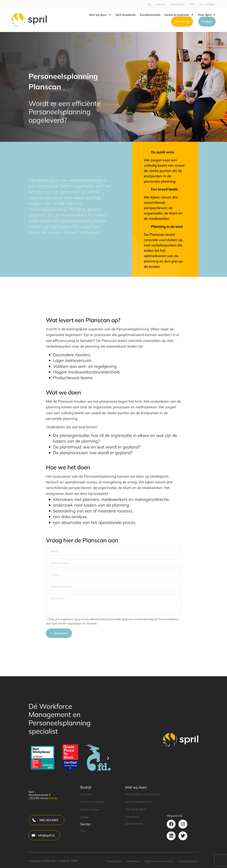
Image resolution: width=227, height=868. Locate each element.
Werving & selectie (136, 809)
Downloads (177, 4)
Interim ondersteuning (138, 802)
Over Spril (207, 15)
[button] (33, 758)
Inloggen (210, 4)
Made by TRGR (68, 861)
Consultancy (132, 817)
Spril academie (134, 823)
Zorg (83, 831)
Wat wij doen (100, 15)
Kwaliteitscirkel (150, 15)
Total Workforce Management (143, 794)
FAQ (192, 4)
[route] (54, 798)
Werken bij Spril (90, 809)
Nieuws (161, 4)
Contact (85, 817)
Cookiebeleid (133, 861)
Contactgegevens (188, 861)
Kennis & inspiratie (179, 15)
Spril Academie (126, 15)
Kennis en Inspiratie (92, 802)
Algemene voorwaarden (159, 861)
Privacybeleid (113, 861)
